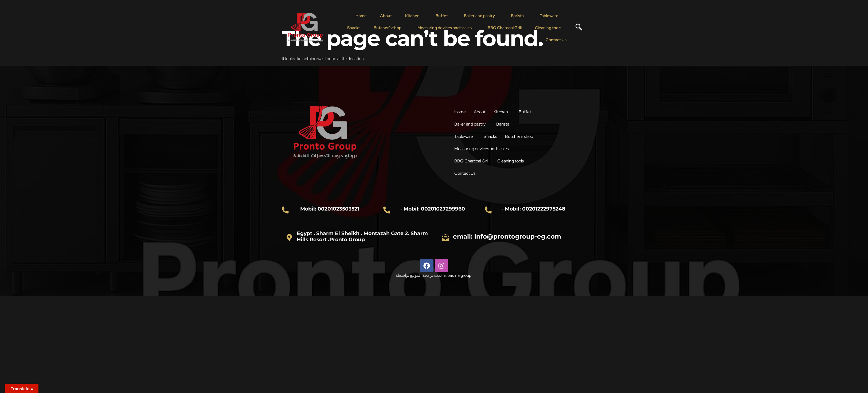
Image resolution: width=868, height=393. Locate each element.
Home (361, 16)
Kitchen (412, 16)
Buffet (442, 16)
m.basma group (457, 275)
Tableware (549, 16)
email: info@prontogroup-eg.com (507, 236)
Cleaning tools (548, 28)
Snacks (354, 28)
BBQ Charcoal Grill (505, 28)
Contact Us (556, 40)
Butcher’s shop (388, 28)
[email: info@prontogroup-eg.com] (445, 238)
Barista (517, 16)
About (386, 16)
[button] (414, 16)
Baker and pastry (479, 16)
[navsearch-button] (577, 28)
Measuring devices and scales (445, 28)
